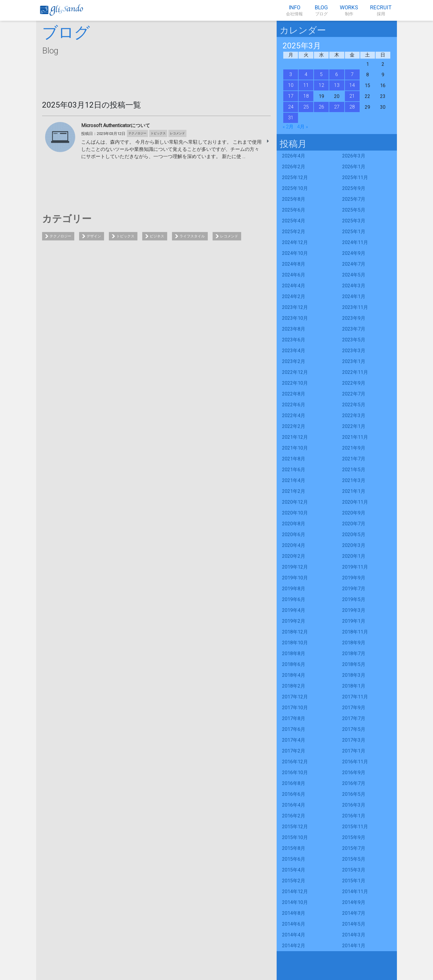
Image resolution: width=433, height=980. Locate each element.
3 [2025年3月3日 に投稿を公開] (291, 74)
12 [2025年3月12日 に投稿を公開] (321, 85)
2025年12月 (295, 177)
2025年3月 (354, 221)
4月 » (302, 127)
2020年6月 (294, 534)
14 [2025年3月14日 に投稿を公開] (352, 85)
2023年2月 (294, 361)
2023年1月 (354, 361)
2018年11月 (355, 632)
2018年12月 (295, 632)
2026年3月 (354, 156)
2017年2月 (294, 751)
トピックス (125, 236)
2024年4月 (294, 286)
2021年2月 (294, 491)
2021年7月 (354, 459)
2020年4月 (294, 545)
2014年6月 (294, 924)
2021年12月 (295, 437)
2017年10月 (295, 708)
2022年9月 (354, 383)
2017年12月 (295, 697)
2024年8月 (294, 264)
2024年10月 (295, 253)
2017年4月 (294, 740)
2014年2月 (294, 946)
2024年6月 (294, 275)
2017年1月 (354, 751)
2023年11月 (355, 307)
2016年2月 (294, 816)
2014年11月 (355, 891)
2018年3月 (354, 675)
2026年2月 (294, 167)
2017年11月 (355, 697)
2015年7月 (354, 848)
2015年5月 (354, 859)
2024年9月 (354, 253)
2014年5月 (354, 924)
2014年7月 (354, 913)
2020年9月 (354, 513)
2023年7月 (354, 329)
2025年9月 (354, 188)
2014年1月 (354, 946)
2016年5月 (354, 794)
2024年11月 (355, 242)
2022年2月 (294, 426)
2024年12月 (295, 242)
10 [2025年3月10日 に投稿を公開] (291, 85)
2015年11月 (355, 827)
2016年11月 (355, 762)
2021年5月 (354, 470)
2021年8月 (294, 459)
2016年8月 (294, 783)
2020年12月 (295, 502)
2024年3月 (354, 286)
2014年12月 (295, 891)
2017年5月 (354, 729)
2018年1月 (354, 686)
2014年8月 (294, 913)
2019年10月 (295, 578)
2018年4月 (294, 675)
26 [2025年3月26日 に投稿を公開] (321, 107)
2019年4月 (294, 610)
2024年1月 (354, 296)
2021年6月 (294, 470)
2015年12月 (295, 827)
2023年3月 (354, 351)
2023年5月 (354, 340)
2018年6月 (294, 664)
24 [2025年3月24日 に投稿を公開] (291, 107)
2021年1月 (354, 491)
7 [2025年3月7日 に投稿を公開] (352, 74)
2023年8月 (294, 329)
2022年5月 (354, 405)
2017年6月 (294, 729)
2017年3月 (354, 740)
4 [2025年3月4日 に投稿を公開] (306, 74)
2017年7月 (354, 718)
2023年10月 (295, 318)
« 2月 (288, 127)
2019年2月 (294, 621)
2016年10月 (295, 772)
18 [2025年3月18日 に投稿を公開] (306, 96)
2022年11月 (355, 372)
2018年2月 (294, 686)
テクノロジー (60, 236)
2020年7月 (354, 524)
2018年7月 (354, 653)
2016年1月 (354, 816)
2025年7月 (354, 199)
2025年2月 (294, 232)
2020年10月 (295, 513)
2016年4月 (294, 805)
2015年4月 (294, 870)
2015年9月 (354, 837)
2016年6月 (294, 794)
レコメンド (229, 236)
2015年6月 (294, 859)
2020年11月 (355, 502)
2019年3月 (354, 610)
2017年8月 (294, 718)
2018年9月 (354, 643)
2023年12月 (295, 307)
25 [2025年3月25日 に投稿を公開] (306, 107)
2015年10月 (295, 837)
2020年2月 (294, 556)
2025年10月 (295, 188)
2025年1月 (354, 232)
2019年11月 (355, 567)
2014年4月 (294, 935)
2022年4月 (294, 415)
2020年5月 (354, 534)
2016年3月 (354, 805)
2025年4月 (294, 221)
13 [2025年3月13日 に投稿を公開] (337, 85)
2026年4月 (294, 156)
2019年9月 (354, 578)
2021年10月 (295, 448)
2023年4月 (294, 351)
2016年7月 (354, 783)
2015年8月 (294, 848)
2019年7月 (354, 589)
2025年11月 (355, 177)
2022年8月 (294, 394)
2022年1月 (354, 426)
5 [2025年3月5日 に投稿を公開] (321, 74)
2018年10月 (295, 643)
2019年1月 (354, 621)
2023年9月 (354, 318)
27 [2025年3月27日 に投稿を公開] (337, 107)
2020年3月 (354, 545)
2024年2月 (294, 296)
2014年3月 (354, 935)
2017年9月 (354, 708)
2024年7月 (354, 264)
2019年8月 (294, 589)
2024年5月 (354, 275)
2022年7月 (354, 394)
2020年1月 (354, 556)
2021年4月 (294, 480)
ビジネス (157, 236)
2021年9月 (354, 448)
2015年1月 (354, 881)
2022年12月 (295, 372)
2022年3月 (354, 415)
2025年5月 (354, 210)
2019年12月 (295, 567)
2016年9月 (354, 772)
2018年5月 (354, 664)
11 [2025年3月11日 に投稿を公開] (306, 85)
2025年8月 (294, 199)
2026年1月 (354, 167)
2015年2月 (294, 881)
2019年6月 (294, 599)
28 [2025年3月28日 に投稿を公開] (352, 107)
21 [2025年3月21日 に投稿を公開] (352, 96)
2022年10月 (295, 383)
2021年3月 (354, 480)
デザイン (94, 236)
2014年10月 (295, 902)
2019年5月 (354, 599)
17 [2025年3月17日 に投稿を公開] (291, 96)
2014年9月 (354, 902)
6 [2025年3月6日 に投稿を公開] (337, 74)
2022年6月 (294, 405)
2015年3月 (354, 870)
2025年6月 (294, 210)
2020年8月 (294, 524)
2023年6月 (294, 340)
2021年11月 (355, 437)
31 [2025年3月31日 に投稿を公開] (291, 118)
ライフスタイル (192, 236)
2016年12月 (295, 762)
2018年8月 (294, 653)
